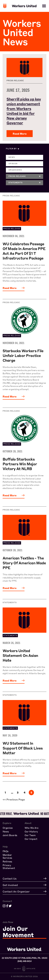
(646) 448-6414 (24, 961)
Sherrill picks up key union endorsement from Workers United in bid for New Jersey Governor (24, 111)
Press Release (24, 176)
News (12, 157)
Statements (24, 182)
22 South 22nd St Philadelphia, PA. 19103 (24, 958)
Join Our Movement (18, 932)
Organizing (15, 170)
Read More (20, 134)
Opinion (13, 163)
